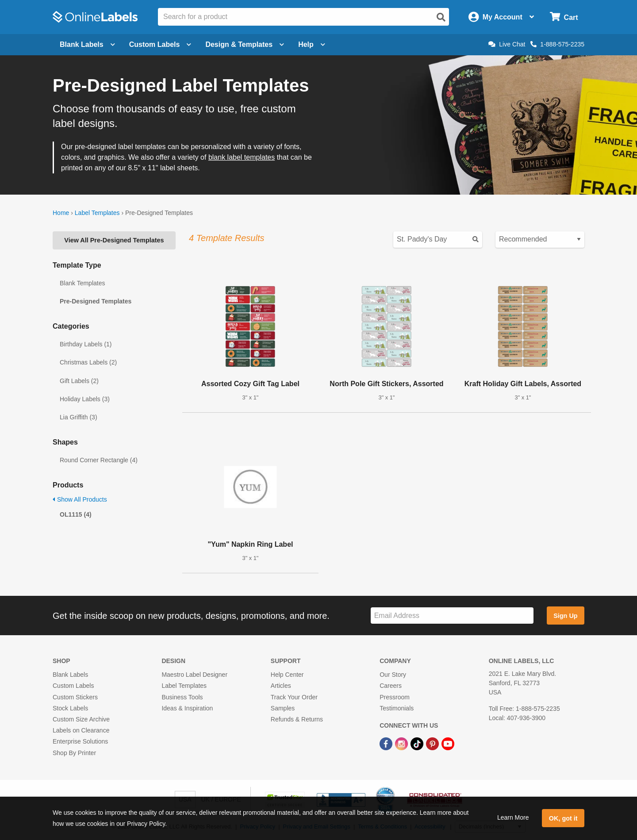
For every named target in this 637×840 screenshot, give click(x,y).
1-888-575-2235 (557, 44)
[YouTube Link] (448, 743)
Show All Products (80, 499)
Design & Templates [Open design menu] (245, 44)
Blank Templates (82, 283)
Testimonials (397, 708)
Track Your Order (294, 697)
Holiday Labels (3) (85, 399)
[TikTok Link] (418, 743)
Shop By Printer (74, 753)
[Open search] (441, 17)
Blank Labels (70, 675)
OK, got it (563, 818)
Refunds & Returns (297, 719)
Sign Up (565, 616)
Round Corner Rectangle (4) (99, 460)
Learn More (513, 817)
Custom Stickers (75, 697)
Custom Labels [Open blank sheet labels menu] (160, 44)
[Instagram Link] (402, 743)
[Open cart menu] (564, 17)
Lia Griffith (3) (79, 417)
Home (61, 213)
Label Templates (97, 213)
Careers (391, 686)
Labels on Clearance (81, 730)
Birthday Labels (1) (86, 344)
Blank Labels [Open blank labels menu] (87, 44)
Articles (281, 686)
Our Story (393, 675)
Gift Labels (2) (79, 381)
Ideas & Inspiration (187, 708)
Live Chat (507, 44)
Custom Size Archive (81, 719)
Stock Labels (70, 708)
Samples (283, 708)
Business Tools (182, 697)
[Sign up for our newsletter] (452, 616)
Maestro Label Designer (194, 675)
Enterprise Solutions (80, 741)
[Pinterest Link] (433, 743)
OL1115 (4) (76, 514)
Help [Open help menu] (312, 44)
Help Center (287, 675)
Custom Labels (73, 686)
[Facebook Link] (387, 743)
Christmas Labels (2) (88, 362)
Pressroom (395, 697)
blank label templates (242, 157)
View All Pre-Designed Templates (114, 240)
